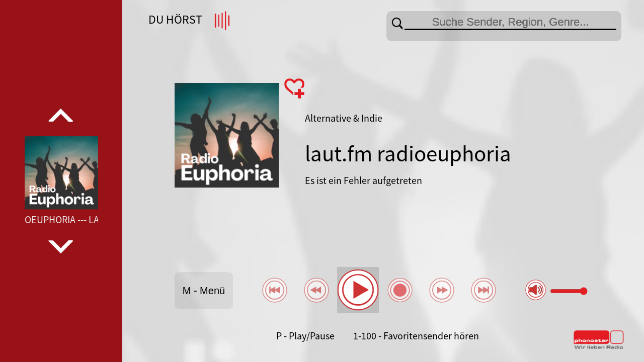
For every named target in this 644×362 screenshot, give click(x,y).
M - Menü (204, 291)
